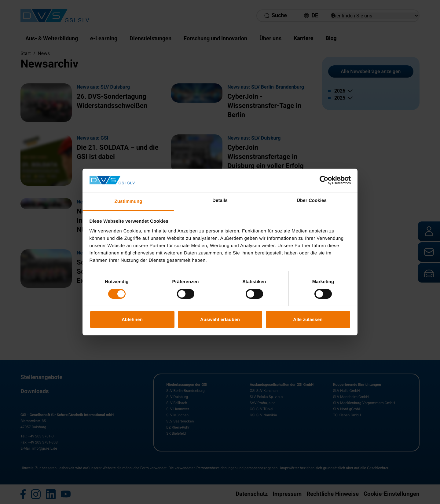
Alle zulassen (308, 319)
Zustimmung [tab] (128, 201)
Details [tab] (220, 201)
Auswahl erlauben (220, 319)
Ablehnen (132, 319)
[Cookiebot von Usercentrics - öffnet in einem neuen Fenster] (324, 180)
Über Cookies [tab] (312, 201)
